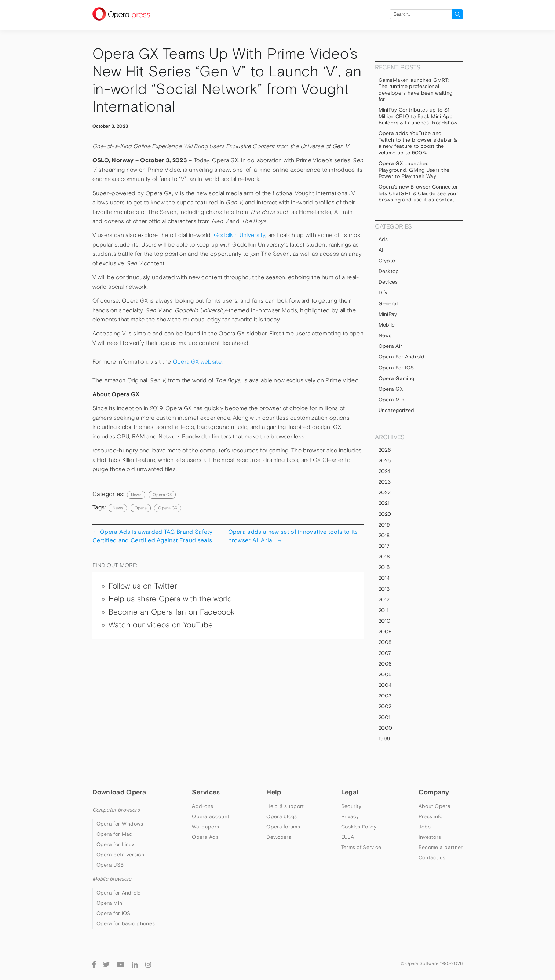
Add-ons (202, 806)
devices (388, 282)
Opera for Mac (114, 834)
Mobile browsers (112, 879)
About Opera (434, 806)
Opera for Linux (116, 844)
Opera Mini (392, 400)
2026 (385, 450)
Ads (383, 239)
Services (206, 792)
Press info (431, 816)
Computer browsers (116, 810)
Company (434, 792)
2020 (385, 514)
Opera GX (162, 495)
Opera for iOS (396, 368)
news (118, 508)
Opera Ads (205, 837)
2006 (385, 664)
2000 (386, 728)
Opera (141, 508)
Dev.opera (279, 837)
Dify (383, 292)
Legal (350, 792)
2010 (385, 621)
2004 (385, 685)
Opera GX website (197, 362)
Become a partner (441, 847)
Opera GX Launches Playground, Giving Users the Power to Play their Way (414, 170)
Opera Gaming (397, 378)
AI (381, 250)
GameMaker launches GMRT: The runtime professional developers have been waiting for (416, 90)
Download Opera (119, 792)
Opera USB (110, 865)
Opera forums (283, 827)
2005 (385, 674)
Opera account (211, 816)
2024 (385, 471)
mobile (387, 325)
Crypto (387, 261)
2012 (384, 600)
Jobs (425, 827)
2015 (384, 567)
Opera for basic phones (126, 923)
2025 (385, 460)
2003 (385, 696)
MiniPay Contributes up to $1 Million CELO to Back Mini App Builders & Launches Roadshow (418, 116)
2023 (385, 482)
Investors (430, 837)
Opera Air (390, 346)
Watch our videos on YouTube (161, 625)
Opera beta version (120, 855)
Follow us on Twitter (143, 586)
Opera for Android (401, 357)
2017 (384, 546)
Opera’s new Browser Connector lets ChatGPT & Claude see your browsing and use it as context (419, 193)
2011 (384, 610)
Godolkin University (240, 235)
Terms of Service (361, 847)
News (136, 495)
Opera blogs (282, 816)
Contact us (432, 857)
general (388, 303)
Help (274, 792)
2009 (385, 631)
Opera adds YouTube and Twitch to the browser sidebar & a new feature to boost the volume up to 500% (418, 143)
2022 (385, 492)
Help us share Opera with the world (170, 599)
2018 (384, 535)
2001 (385, 717)
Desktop (389, 271)
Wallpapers (205, 827)
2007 (385, 653)
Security (351, 806)
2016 (384, 557)
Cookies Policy (359, 827)
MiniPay (388, 314)
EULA (348, 837)
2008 (385, 642)
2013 (384, 589)
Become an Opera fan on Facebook (172, 612)
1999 (385, 739)
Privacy (350, 816)
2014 (384, 578)
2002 (385, 706)
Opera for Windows (120, 824)
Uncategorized (397, 410)
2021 (384, 503)
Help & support (285, 806)
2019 (384, 525)
